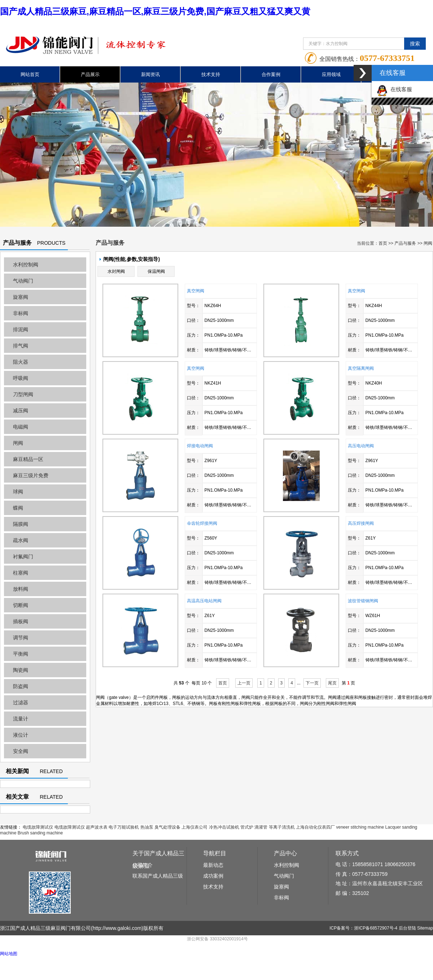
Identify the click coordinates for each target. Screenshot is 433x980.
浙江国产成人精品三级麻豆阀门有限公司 (45, 928)
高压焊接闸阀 (361, 523)
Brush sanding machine (40, 833)
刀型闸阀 (23, 394)
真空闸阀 (196, 291)
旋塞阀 (21, 297)
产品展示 (90, 74)
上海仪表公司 (194, 827)
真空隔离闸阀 (361, 368)
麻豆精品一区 (28, 459)
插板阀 (21, 621)
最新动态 (213, 865)
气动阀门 (23, 281)
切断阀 (21, 605)
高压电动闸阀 (361, 446)
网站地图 (9, 954)
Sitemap (425, 928)
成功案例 (213, 876)
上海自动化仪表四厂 (315, 827)
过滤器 (21, 702)
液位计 (21, 735)
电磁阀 (21, 427)
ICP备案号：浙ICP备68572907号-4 (363, 928)
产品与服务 (405, 243)
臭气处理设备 (167, 827)
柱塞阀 (21, 573)
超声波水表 (97, 827)
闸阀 (18, 443)
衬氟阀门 (23, 556)
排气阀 (21, 346)
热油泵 (147, 827)
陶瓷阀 (21, 670)
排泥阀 (21, 329)
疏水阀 (21, 540)
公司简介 (143, 865)
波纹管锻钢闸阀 (363, 601)
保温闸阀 (156, 271)
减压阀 (21, 411)
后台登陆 (407, 928)
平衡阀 (21, 654)
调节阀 (21, 638)
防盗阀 (21, 686)
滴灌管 (261, 827)
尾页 (332, 683)
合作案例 (271, 74)
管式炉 (247, 827)
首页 (383, 243)
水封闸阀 (116, 271)
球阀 (18, 492)
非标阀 (21, 313)
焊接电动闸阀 (200, 446)
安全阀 (21, 751)
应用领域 (331, 74)
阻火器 (21, 362)
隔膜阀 (21, 524)
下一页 (312, 683)
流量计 (21, 719)
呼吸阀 (21, 378)
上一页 (244, 683)
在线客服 (394, 89)
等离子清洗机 (282, 827)
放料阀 (21, 589)
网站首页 (30, 74)
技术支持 (211, 74)
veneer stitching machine (360, 827)
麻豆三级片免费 (31, 475)
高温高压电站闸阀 (204, 601)
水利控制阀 (26, 265)
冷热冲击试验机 (224, 827)
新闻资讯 (150, 74)
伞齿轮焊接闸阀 (202, 523)
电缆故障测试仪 (38, 827)
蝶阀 (18, 508)
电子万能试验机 (124, 827)
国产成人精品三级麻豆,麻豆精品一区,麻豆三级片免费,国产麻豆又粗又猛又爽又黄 (155, 11)
